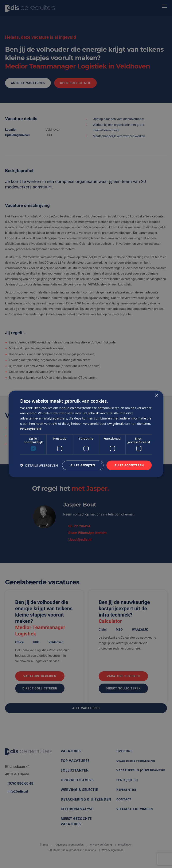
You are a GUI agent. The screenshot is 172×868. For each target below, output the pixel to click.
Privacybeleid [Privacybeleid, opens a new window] (31, 429)
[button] (39, 465)
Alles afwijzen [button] (83, 465)
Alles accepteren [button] (129, 465)
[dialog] (86, 434)
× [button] (157, 396)
